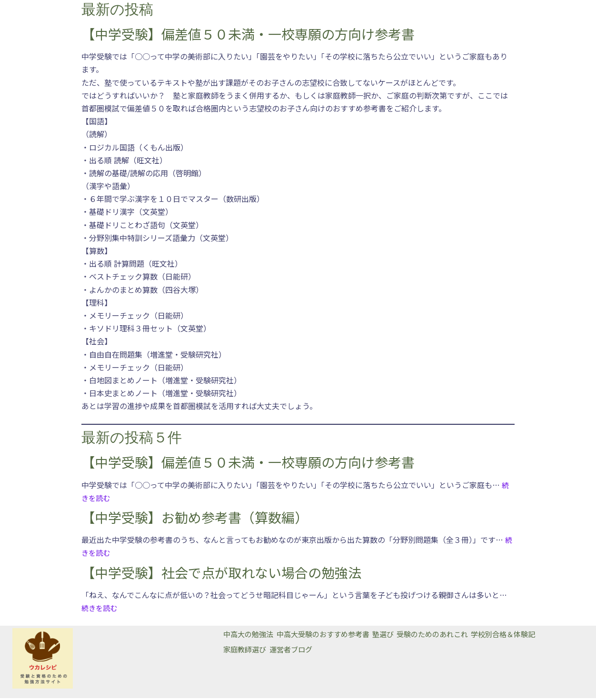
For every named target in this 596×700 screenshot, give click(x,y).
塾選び (401, 636)
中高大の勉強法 (250, 636)
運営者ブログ (299, 649)
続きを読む (100, 610)
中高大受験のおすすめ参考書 (333, 636)
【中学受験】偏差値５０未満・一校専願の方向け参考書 (248, 34)
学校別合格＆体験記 (537, 636)
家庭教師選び (246, 649)
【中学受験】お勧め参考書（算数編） (195, 519)
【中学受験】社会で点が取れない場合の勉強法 (221, 574)
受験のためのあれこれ (458, 636)
